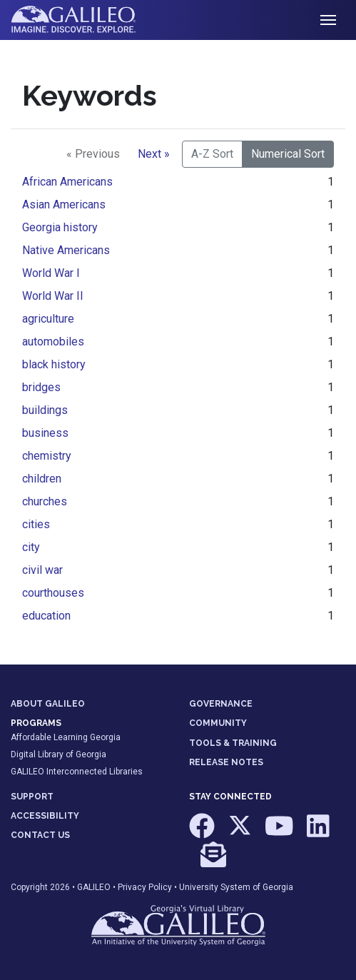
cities (36, 524)
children (42, 479)
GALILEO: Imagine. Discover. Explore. (85, 20)
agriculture (48, 319)
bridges (41, 387)
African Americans (67, 182)
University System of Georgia (236, 887)
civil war (42, 570)
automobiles (53, 342)
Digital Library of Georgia (59, 754)
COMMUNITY (218, 723)
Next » (154, 154)
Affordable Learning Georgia (66, 737)
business (45, 433)
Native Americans (66, 250)
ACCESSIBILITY (45, 816)
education (46, 616)
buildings (45, 410)
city (31, 547)
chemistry (47, 456)
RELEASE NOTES (226, 762)
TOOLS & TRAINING (233, 743)
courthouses (53, 593)
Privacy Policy (145, 887)
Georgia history (60, 227)
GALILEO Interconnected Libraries (77, 772)
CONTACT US (40, 835)
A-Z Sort (212, 154)
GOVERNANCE (221, 704)
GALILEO (94, 887)
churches (45, 501)
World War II (53, 296)
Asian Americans (64, 204)
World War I (51, 273)
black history (54, 364)
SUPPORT (32, 797)
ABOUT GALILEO (48, 704)
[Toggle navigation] (328, 20)
